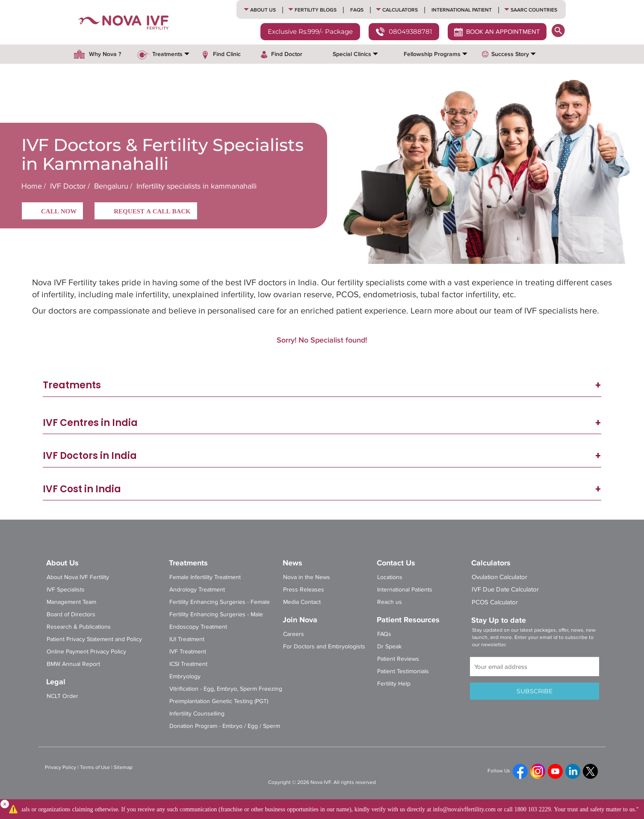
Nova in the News (307, 577)
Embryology (185, 676)
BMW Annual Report (73, 664)
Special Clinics (352, 54)
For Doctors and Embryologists (324, 646)
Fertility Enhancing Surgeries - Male (216, 614)
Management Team (71, 602)
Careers (294, 634)
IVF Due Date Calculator (505, 589)
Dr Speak (389, 646)
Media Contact (302, 602)
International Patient (462, 10)
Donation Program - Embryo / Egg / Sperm (225, 726)
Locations (390, 577)
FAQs (357, 10)
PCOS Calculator (495, 602)
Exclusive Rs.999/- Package (310, 31)
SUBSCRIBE (535, 691)
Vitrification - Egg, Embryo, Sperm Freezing (226, 689)
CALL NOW (52, 212)
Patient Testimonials (403, 671)
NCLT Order (62, 696)
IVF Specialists (66, 590)
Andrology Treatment (197, 590)
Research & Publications (79, 627)
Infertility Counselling (197, 714)
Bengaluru (111, 186)
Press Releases (304, 590)
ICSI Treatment (188, 664)
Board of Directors (71, 614)
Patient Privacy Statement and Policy (94, 639)
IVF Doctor (68, 186)
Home (32, 186)
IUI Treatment (187, 639)
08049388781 (404, 33)
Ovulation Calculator (499, 577)
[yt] (555, 771)
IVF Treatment (188, 652)
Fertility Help (394, 684)
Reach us (390, 602)
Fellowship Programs (432, 54)
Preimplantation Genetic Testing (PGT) (219, 701)
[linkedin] (573, 771)
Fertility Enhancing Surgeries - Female (220, 602)
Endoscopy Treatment (198, 627)
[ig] (538, 771)
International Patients (405, 590)
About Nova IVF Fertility (78, 577)
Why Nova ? (105, 54)
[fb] (520, 771)
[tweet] (590, 771)
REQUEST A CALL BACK (146, 212)
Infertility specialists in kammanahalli (195, 186)
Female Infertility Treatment (205, 577)
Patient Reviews (398, 659)
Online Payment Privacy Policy (86, 652)
